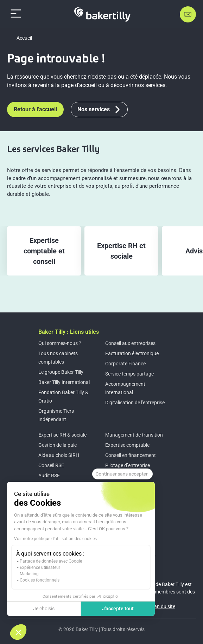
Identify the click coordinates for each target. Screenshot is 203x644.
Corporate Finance (125, 364)
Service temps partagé (129, 374)
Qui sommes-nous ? (60, 343)
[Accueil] (102, 14)
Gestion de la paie (58, 445)
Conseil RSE (51, 465)
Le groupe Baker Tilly (61, 372)
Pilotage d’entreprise (128, 465)
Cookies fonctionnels (40, 580)
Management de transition (134, 435)
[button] (18, 632)
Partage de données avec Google (51, 561)
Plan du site (163, 606)
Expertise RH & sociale (62, 435)
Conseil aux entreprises (130, 343)
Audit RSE (49, 476)
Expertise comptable (127, 445)
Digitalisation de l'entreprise (135, 403)
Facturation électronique (132, 353)
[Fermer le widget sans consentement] (122, 474)
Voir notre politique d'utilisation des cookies (55, 539)
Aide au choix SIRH (59, 455)
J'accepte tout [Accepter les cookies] (118, 609)
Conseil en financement (131, 455)
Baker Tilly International (64, 382)
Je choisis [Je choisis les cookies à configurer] (44, 609)
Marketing (29, 574)
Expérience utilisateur (40, 567)
